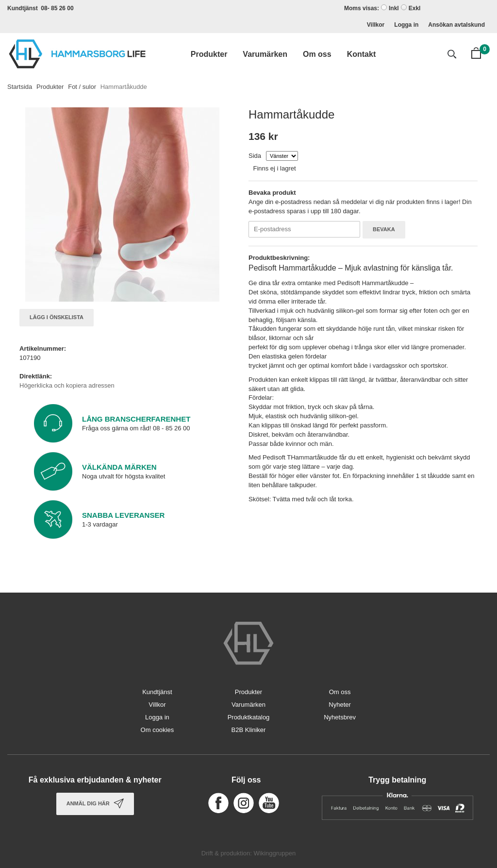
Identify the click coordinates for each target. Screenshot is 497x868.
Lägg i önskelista (57, 317)
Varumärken (265, 54)
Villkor (376, 25)
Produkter (209, 54)
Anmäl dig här (95, 803)
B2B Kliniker (249, 730)
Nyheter (340, 705)
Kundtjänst (157, 692)
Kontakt (362, 54)
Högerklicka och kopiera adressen (67, 385)
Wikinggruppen (274, 853)
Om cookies (157, 730)
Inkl (394, 8)
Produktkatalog (249, 717)
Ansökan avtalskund (456, 25)
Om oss (317, 54)
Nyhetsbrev (340, 717)
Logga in (406, 25)
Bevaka (384, 229)
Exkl (415, 8)
